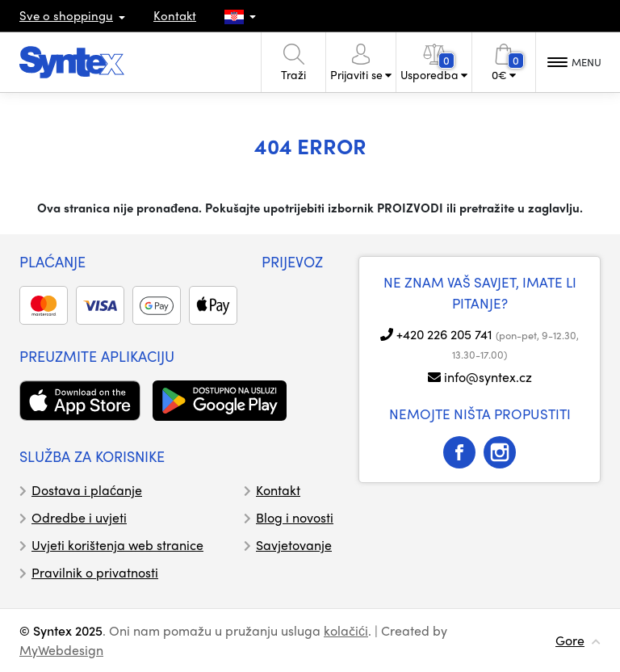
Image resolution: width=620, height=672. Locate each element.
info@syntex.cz (488, 377)
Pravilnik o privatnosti (95, 572)
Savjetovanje (294, 545)
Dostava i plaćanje (87, 490)
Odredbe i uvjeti (79, 517)
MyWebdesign (61, 650)
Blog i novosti (295, 517)
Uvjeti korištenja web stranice (117, 545)
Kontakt (175, 15)
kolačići (346, 630)
